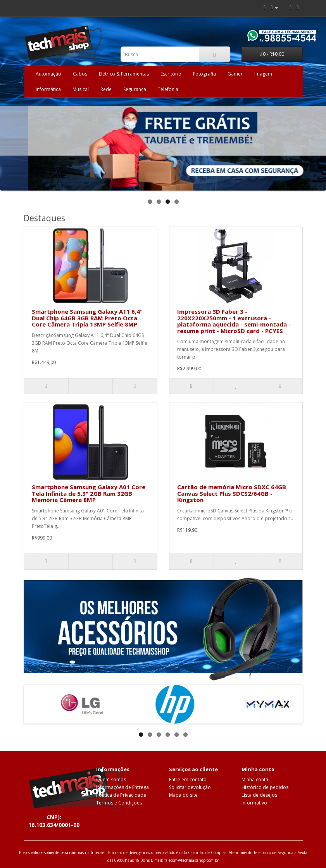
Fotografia (204, 74)
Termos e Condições (119, 803)
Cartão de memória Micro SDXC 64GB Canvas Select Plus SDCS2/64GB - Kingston (232, 493)
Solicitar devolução (190, 787)
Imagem (263, 74)
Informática (48, 89)
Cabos (80, 74)
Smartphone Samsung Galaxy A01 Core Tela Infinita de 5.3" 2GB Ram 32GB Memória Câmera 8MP (89, 493)
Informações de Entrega (122, 787)
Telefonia (168, 89)
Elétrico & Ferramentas (124, 74)
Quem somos (111, 779)
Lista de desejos (259, 795)
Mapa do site (183, 795)
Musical (81, 89)
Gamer (235, 74)
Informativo (254, 803)
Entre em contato (188, 779)
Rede (106, 89)
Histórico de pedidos (265, 787)
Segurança (135, 89)
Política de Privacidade (121, 795)
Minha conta (255, 779)
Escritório (171, 74)
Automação (48, 74)
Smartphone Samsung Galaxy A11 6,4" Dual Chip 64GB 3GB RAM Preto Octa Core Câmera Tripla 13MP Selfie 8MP (87, 318)
